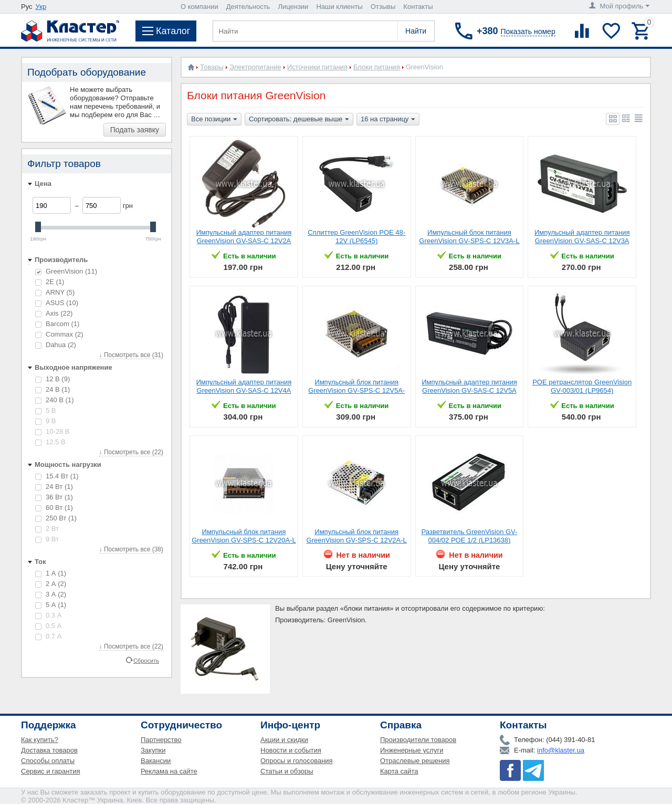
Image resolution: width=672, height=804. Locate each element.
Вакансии (156, 761)
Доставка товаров (49, 750)
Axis (54, 313)
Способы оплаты (48, 761)
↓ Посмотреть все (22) (131, 452)
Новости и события (291, 750)
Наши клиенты (339, 7)
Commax (59, 334)
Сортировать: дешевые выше (299, 120)
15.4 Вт (57, 476)
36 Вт (54, 497)
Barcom (57, 324)
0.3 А (48, 615)
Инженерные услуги (412, 750)
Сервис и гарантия (51, 771)
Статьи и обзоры (287, 771)
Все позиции (214, 120)
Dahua (56, 345)
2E (50, 282)
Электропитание (255, 67)
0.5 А (48, 626)
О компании (199, 7)
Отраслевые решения (415, 761)
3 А (51, 594)
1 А (51, 573)
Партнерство (161, 740)
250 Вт (56, 518)
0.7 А (48, 636)
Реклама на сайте (169, 771)
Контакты (418, 7)
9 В (46, 421)
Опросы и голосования (297, 761)
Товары (212, 67)
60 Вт (54, 508)
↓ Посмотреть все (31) (131, 355)
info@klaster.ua (561, 750)
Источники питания (317, 67)
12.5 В (50, 442)
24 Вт (54, 487)
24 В (52, 389)
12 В (52, 379)
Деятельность (248, 7)
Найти (416, 31)
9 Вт (47, 539)
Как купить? (40, 740)
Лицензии (293, 7)
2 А (51, 584)
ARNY (55, 292)
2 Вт (47, 529)
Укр (41, 7)
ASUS (57, 303)
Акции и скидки (284, 740)
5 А (51, 605)
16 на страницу (388, 120)
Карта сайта (399, 771)
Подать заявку (135, 130)
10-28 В (52, 431)
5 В (46, 410)
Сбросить (146, 660)
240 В (54, 400)
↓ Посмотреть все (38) (131, 549)
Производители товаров (418, 740)
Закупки (153, 750)
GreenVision (66, 271)
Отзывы (383, 7)
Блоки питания (377, 67)
